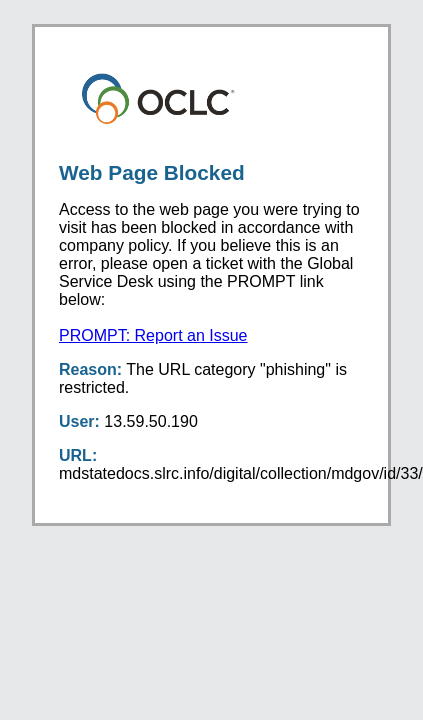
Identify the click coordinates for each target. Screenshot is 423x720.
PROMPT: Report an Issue (153, 335)
